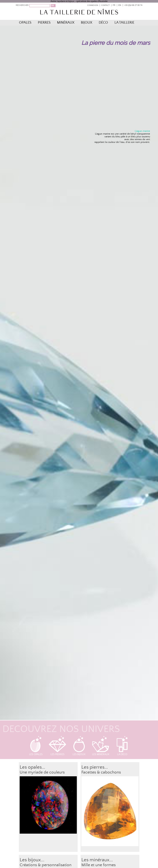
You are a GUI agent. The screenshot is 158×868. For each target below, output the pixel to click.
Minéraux (66, 23)
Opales (25, 23)
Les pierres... (95, 767)
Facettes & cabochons (101, 772)
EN (120, 5)
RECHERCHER (22, 5)
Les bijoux (79, 746)
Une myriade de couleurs (42, 772)
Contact (105, 5)
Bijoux (87, 23)
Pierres (44, 23)
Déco (103, 23)
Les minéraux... (97, 860)
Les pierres (57, 746)
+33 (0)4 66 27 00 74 (133, 5)
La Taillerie (124, 23)
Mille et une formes (98, 865)
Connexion (93, 5)
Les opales (36, 746)
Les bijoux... (32, 860)
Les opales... (32, 767)
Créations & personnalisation (46, 865)
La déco (122, 746)
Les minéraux (101, 746)
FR (114, 5)
